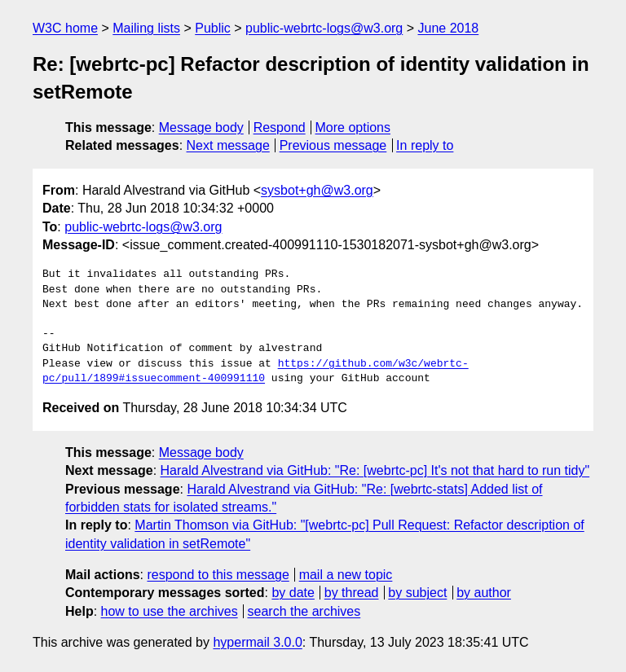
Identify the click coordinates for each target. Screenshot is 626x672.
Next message (228, 145)
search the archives (304, 611)
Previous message (333, 145)
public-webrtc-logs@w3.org (324, 28)
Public (213, 28)
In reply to (425, 145)
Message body (201, 127)
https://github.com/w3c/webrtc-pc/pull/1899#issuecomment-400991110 (256, 371)
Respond (280, 127)
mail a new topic (346, 575)
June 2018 (449, 28)
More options (353, 127)
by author (484, 593)
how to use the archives (170, 611)
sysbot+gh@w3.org (317, 190)
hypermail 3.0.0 (257, 642)
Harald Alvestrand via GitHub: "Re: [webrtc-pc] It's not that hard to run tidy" (375, 470)
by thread (352, 593)
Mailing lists (146, 28)
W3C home (65, 28)
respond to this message (218, 575)
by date (293, 593)
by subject (417, 593)
